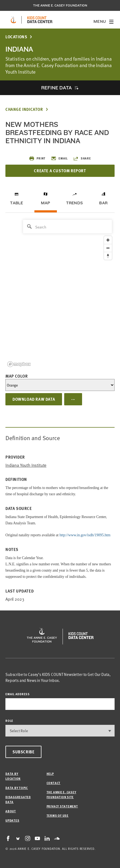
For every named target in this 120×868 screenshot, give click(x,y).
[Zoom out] (108, 248)
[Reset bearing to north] (108, 256)
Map (46, 203)
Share (82, 158)
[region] (60, 293)
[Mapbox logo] (19, 364)
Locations (16, 37)
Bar (103, 203)
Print (37, 158)
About (11, 811)
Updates (12, 820)
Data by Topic (17, 788)
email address (18, 694)
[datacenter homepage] (40, 20)
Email (59, 158)
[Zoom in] (108, 240)
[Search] (67, 227)
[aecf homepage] (13, 20)
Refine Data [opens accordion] (56, 88)
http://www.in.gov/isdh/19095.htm (85, 535)
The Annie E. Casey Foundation (60, 5)
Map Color (17, 376)
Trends (74, 203)
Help (50, 774)
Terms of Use (58, 815)
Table (17, 203)
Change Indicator (24, 109)
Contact (53, 783)
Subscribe (23, 752)
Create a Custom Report (60, 171)
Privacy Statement (62, 806)
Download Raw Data (34, 399)
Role (9, 721)
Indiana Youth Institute (26, 465)
